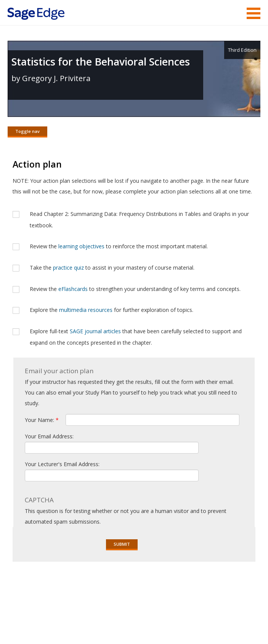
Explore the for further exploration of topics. (112, 310)
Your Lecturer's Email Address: (62, 464)
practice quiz (68, 268)
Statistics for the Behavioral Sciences (101, 62)
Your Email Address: (49, 436)
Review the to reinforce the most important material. (119, 246)
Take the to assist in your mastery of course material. (112, 268)
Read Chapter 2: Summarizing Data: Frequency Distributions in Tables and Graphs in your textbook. (139, 220)
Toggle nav (27, 131)
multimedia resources (86, 310)
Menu (254, 13)
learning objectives (81, 246)
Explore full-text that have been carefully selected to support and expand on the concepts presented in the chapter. (136, 337)
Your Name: (42, 420)
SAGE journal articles (95, 331)
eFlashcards (73, 289)
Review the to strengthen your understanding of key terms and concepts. (135, 289)
